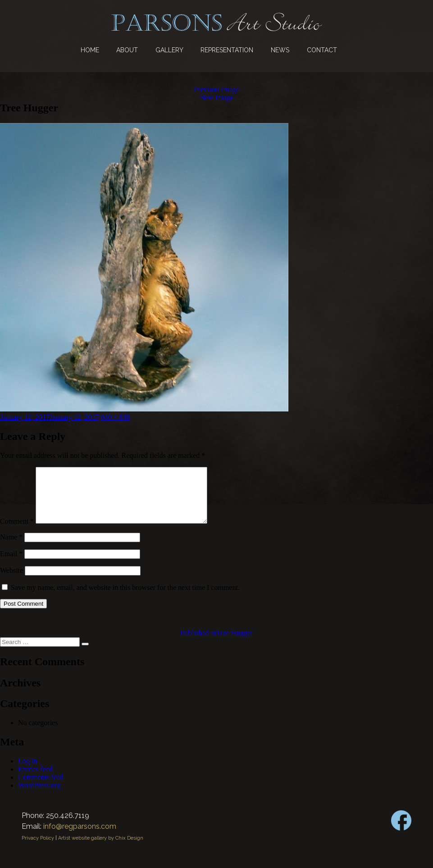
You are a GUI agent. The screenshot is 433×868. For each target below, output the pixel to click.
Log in (27, 772)
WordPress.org (39, 796)
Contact (322, 50)
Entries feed (35, 780)
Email (11, 564)
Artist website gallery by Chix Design (101, 849)
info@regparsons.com (80, 837)
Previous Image (217, 89)
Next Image (216, 98)
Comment (17, 532)
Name (11, 548)
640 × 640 (116, 417)
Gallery (169, 50)
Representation (227, 50)
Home (90, 50)
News (280, 50)
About (127, 50)
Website (11, 581)
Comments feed (41, 788)
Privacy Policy (38, 849)
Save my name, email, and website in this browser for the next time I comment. (125, 598)
